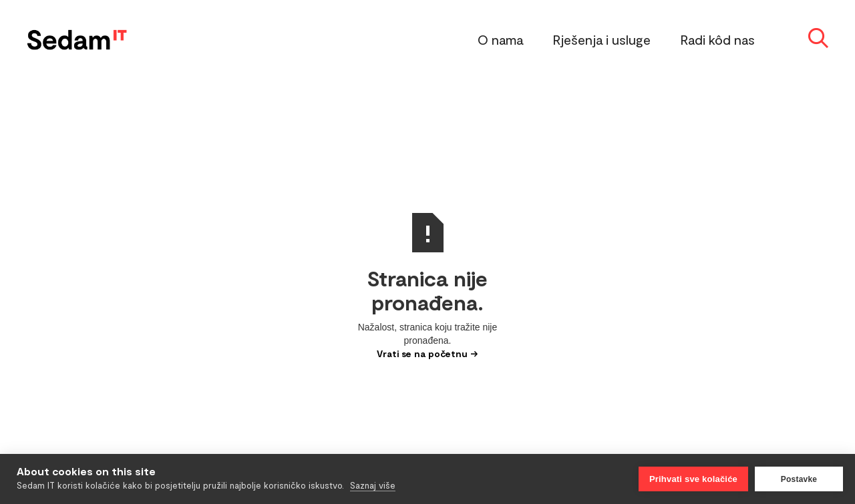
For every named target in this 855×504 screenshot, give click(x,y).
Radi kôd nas (718, 39)
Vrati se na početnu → (427, 353)
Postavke (799, 479)
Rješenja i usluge (602, 39)
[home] (77, 37)
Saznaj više (373, 485)
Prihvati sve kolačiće (693, 479)
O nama (500, 39)
